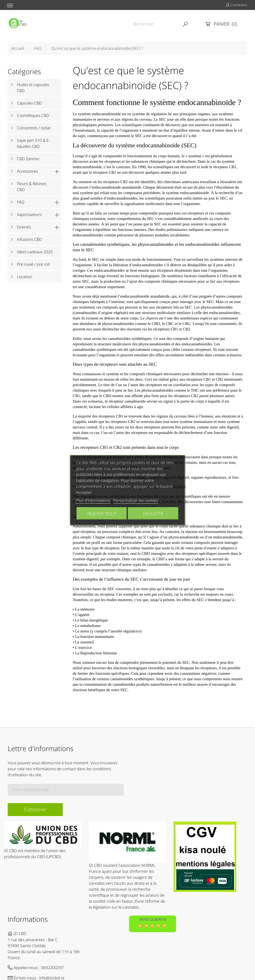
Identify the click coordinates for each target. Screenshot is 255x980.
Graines (24, 227)
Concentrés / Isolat (34, 128)
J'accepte (153, 513)
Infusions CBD (30, 239)
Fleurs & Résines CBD (32, 187)
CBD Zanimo (28, 159)
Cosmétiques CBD (33, 115)
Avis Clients (153, 920)
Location (25, 277)
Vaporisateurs (29, 214)
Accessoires (27, 171)
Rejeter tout (102, 513)
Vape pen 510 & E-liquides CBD (33, 143)
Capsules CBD (29, 103)
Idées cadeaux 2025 (35, 252)
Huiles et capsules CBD (33, 88)
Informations (28, 919)
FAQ (21, 202)
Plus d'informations (93, 500)
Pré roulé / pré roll (33, 264)
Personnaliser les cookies (136, 500)
